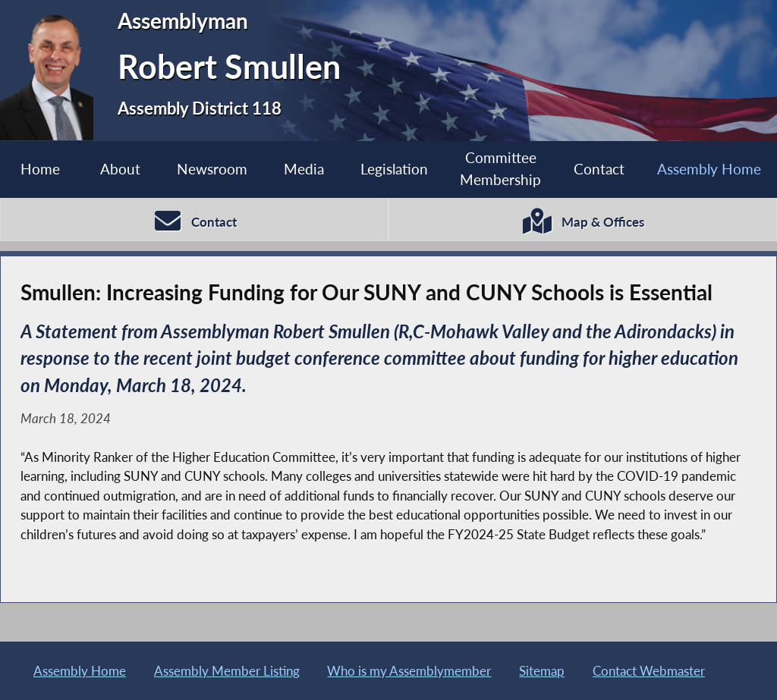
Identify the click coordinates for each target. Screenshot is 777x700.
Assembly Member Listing (227, 671)
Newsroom (212, 169)
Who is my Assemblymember (409, 671)
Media (304, 169)
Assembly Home (709, 169)
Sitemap (542, 671)
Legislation (394, 169)
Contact (599, 169)
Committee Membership (500, 168)
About (120, 169)
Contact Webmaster (649, 671)
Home (40, 169)
